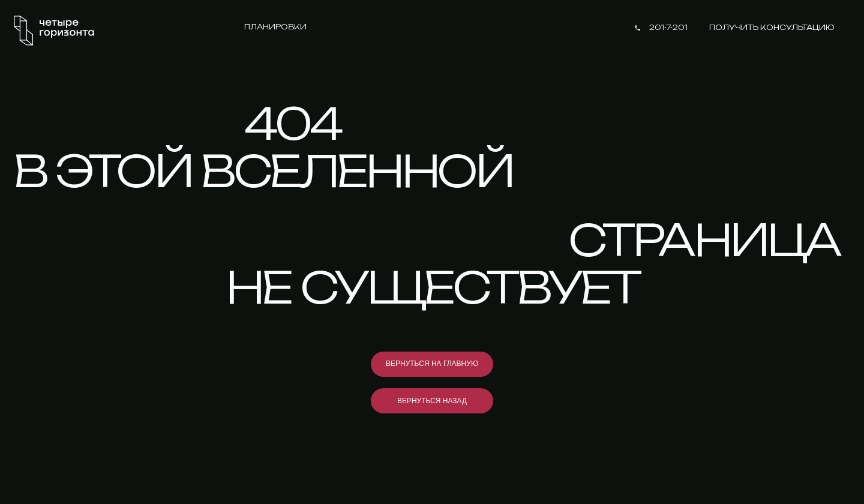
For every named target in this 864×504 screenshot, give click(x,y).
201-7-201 (668, 27)
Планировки (275, 27)
